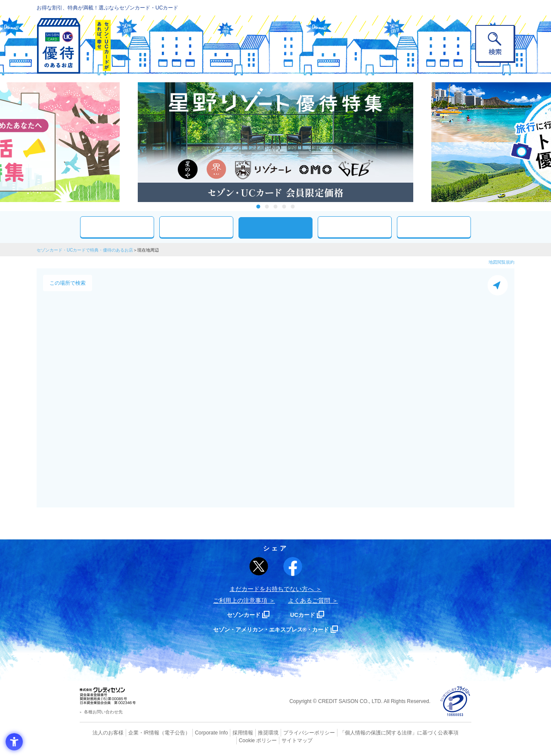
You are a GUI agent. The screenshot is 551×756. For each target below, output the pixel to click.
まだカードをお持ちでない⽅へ (272, 589)
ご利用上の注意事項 (240, 600)
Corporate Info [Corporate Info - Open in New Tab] (196, 732)
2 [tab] (267, 207)
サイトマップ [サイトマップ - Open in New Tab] (276, 739)
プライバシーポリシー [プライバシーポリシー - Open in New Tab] (288, 732)
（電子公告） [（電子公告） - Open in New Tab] (162, 732)
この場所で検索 (68, 283)
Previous (129, 142)
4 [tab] (284, 207)
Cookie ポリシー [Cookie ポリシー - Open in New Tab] (447, 732)
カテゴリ (196, 227)
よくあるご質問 (309, 600)
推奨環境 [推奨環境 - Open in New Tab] (250, 732)
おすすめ (117, 227)
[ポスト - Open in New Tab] (259, 566)
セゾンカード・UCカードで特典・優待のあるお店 (85, 250)
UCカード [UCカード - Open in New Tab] (306, 614)
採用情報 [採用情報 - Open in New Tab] (226, 732)
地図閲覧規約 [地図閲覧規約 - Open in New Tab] (501, 262)
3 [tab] (276, 207)
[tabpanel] (275, 142)
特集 (434, 227)
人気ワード (355, 227)
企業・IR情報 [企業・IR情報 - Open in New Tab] (134, 732)
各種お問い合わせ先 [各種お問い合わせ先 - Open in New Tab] (103, 712)
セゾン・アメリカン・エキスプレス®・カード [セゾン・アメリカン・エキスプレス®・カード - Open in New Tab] (271, 629)
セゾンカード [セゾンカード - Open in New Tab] (241, 614)
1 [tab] (258, 207)
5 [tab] (293, 207)
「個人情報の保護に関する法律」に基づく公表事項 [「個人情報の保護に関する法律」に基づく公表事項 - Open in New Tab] (370, 732)
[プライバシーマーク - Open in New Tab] (455, 702)
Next (422, 142)
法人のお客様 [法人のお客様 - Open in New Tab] (101, 732)
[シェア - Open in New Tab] (293, 566)
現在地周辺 (275, 228)
